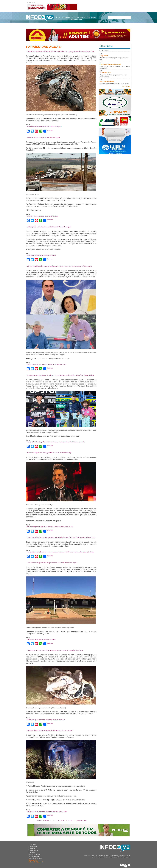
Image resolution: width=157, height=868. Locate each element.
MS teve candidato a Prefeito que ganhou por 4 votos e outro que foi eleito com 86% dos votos (59, 266)
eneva (65, 552)
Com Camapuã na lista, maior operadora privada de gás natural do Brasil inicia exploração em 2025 (61, 537)
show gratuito (41, 527)
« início (39, 820)
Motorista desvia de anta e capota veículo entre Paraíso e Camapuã (50, 731)
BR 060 (47, 127)
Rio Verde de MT (34, 856)
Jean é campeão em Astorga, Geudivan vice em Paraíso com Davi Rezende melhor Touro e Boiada (60, 375)
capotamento (54, 812)
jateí (40, 364)
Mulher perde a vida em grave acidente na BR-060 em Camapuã (49, 227)
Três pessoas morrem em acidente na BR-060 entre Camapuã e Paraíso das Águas (55, 650)
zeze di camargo (32, 527)
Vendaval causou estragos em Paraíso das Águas (43, 137)
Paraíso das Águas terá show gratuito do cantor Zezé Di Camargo (49, 453)
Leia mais (50, 130)
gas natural (36, 552)
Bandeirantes (33, 847)
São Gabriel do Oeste (35, 858)
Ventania (55, 216)
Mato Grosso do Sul (50, 364)
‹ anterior (46, 820)
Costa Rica (32, 845)
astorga (40, 442)
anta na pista (63, 812)
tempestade (48, 216)
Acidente (29, 255)
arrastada (41, 127)
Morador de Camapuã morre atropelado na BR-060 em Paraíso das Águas (52, 563)
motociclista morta (32, 127)
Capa (58, 18)
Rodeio (35, 442)
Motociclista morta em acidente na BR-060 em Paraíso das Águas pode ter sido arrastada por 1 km (61, 52)
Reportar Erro (33, 860)
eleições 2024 (61, 364)
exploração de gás (88, 552)
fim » (86, 820)
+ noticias (126, 86)
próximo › (80, 820)
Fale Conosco (77, 19)
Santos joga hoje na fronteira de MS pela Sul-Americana (114, 83)
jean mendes (59, 442)
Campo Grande (33, 850)
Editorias (66, 18)
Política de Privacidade (36, 862)
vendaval (29, 216)
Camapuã (40, 255)
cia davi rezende (79, 442)
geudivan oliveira (69, 442)
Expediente (91, 18)
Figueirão (43, 552)
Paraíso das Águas (55, 127)
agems (61, 552)
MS (43, 364)
